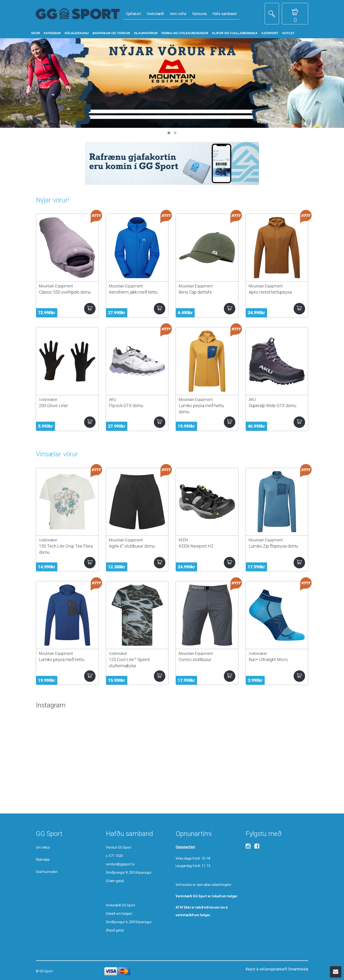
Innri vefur (178, 14)
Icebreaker (48, 400)
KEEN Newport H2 (196, 546)
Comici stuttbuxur (195, 660)
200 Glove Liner (54, 406)
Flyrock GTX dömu (126, 406)
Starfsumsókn (47, 872)
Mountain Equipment (56, 286)
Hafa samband (224, 14)
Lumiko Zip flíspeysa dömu (273, 546)
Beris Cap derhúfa (195, 292)
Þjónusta (199, 14)
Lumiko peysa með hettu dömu (201, 409)
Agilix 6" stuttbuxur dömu (132, 546)
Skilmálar (43, 860)
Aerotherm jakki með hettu (133, 292)
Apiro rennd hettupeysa (270, 292)
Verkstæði (155, 14)
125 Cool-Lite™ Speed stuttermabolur (129, 662)
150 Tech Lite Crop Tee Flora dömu (66, 549)
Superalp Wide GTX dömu (272, 406)
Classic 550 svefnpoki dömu (65, 292)
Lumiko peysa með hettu (62, 660)
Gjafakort (134, 14)
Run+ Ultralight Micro (268, 660)
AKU (113, 400)
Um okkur (43, 847)
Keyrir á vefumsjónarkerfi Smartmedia (277, 969)
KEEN (183, 540)
